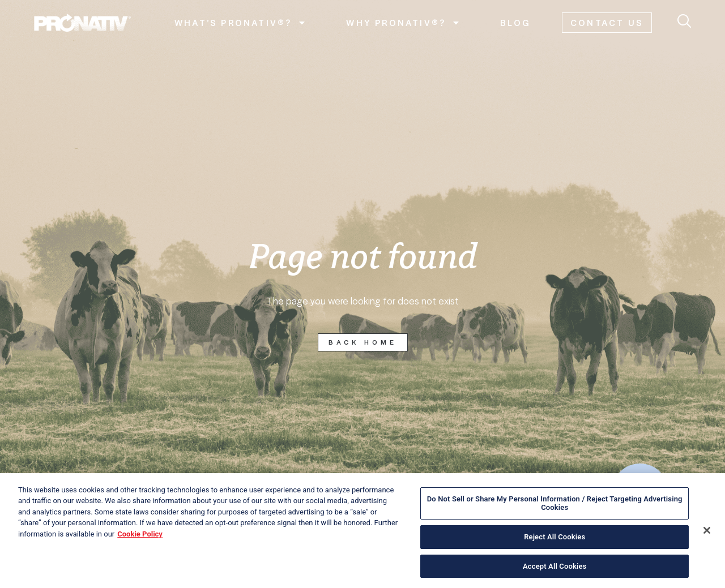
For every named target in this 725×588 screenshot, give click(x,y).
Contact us (607, 23)
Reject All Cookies (555, 542)
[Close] (707, 535)
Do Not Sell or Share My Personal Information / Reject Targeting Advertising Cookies (555, 508)
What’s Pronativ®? (240, 23)
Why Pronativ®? (403, 23)
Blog (515, 23)
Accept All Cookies (555, 571)
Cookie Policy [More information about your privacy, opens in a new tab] (140, 539)
